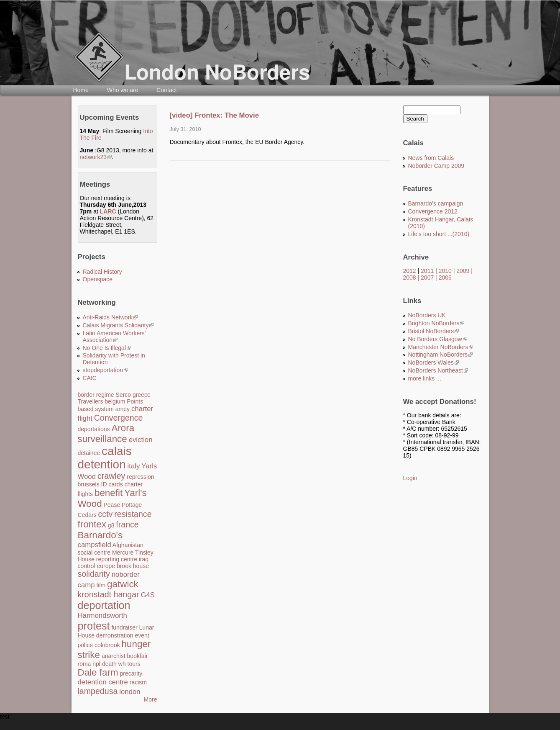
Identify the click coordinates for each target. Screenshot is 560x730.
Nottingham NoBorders (440, 355)
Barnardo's (100, 535)
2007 (427, 278)
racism (138, 682)
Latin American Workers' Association (114, 337)
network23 (96, 157)
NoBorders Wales (433, 362)
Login (410, 478)
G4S (148, 595)
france (127, 524)
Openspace (98, 279)
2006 (445, 278)
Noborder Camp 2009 (436, 166)
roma (84, 664)
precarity (131, 673)
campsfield (95, 545)
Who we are (123, 90)
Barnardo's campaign (436, 203)
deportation (104, 605)
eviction (141, 440)
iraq (144, 559)
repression (140, 477)
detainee (89, 453)
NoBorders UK (427, 315)
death (109, 664)
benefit (109, 493)
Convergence (119, 418)
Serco (124, 395)
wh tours (129, 664)
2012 (410, 271)
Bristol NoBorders (434, 331)
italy (134, 466)
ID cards (112, 484)
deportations (94, 429)
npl (96, 664)
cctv (106, 514)
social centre (94, 553)
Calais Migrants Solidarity (118, 325)
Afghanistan (128, 545)
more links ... (425, 378)
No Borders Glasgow (438, 339)
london (130, 692)
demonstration (115, 635)
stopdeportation (106, 370)
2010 (445, 271)
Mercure (123, 553)
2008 (410, 278)
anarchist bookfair (125, 656)
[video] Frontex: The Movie (215, 115)
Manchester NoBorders (441, 347)
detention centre (103, 682)
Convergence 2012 (433, 211)
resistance (133, 514)
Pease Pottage (123, 505)
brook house (133, 566)
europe (106, 566)
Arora (123, 428)
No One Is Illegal (107, 348)
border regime (96, 395)
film (101, 585)
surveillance (102, 439)
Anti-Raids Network (110, 317)
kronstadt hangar (109, 594)
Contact (166, 90)
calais (117, 451)
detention (102, 464)
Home (81, 90)
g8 (111, 525)
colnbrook (107, 645)
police (86, 645)
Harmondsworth (102, 616)
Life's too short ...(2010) (439, 234)
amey (123, 409)
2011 (427, 271)
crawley (111, 476)
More (151, 699)
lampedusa (98, 691)
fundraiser (124, 627)
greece (142, 395)
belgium (115, 401)
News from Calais (431, 158)
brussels (89, 484)
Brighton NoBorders (436, 323)
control (87, 566)
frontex (92, 524)
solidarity (94, 574)
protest (94, 626)
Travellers (91, 401)
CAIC (90, 378)
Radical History (102, 272)
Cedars (87, 515)
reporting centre (117, 559)
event (142, 635)
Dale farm (98, 672)
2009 (463, 271)
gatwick (123, 584)
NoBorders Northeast (438, 370)
